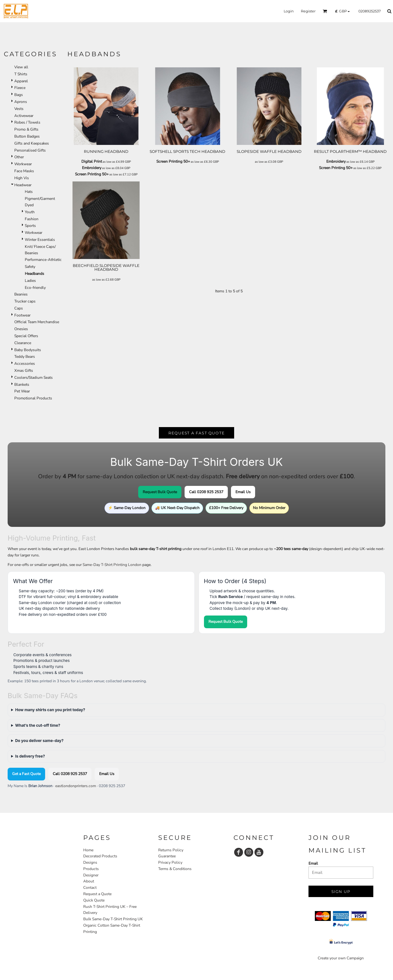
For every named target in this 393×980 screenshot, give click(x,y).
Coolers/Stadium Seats (34, 378)
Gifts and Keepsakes (32, 143)
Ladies (30, 281)
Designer (91, 875)
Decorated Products (100, 856)
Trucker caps (25, 301)
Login (289, 11)
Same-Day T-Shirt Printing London (112, 565)
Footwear (22, 315)
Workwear (23, 164)
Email (313, 863)
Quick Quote (94, 900)
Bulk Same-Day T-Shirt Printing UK (113, 919)
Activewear (24, 116)
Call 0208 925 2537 (206, 492)
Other (19, 157)
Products (91, 869)
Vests (19, 109)
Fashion (32, 219)
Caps (19, 308)
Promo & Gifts (26, 129)
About (89, 881)
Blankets (22, 385)
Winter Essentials (40, 240)
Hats (29, 192)
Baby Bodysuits (28, 350)
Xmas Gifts (24, 371)
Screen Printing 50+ (92, 174)
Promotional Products (33, 398)
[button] (325, 11)
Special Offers (26, 336)
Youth (30, 212)
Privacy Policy (170, 862)
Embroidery (92, 168)
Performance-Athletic (43, 260)
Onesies (21, 329)
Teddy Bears (25, 357)
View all (21, 67)
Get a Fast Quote (26, 774)
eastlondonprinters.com (76, 786)
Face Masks (24, 171)
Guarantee (167, 856)
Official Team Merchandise (37, 322)
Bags (19, 95)
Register (308, 11)
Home (88, 850)
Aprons (21, 102)
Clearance (23, 343)
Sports (30, 226)
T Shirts (21, 74)
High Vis (22, 178)
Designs (90, 862)
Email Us (243, 492)
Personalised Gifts (30, 150)
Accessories (25, 364)
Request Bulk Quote (160, 492)
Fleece (20, 88)
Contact (90, 888)
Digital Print (92, 161)
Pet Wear (22, 391)
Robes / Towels (27, 122)
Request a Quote (97, 894)
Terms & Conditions (175, 869)
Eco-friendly (35, 288)
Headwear (23, 185)
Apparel (21, 81)
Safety (30, 267)
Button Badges (27, 136)
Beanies (21, 294)
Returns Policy (171, 850)
